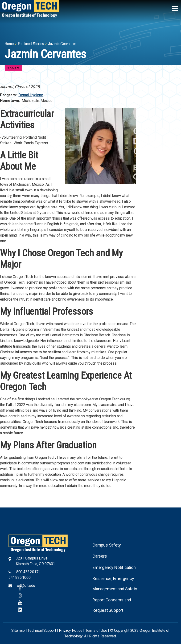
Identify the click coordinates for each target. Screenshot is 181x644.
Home (9, 44)
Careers (100, 556)
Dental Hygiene (31, 95)
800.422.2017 (27, 572)
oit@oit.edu (26, 586)
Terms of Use (96, 630)
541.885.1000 (20, 578)
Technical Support (42, 630)
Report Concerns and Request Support (112, 605)
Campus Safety (107, 545)
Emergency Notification (114, 567)
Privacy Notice (71, 630)
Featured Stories (31, 44)
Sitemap (18, 630)
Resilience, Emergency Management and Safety (115, 584)
